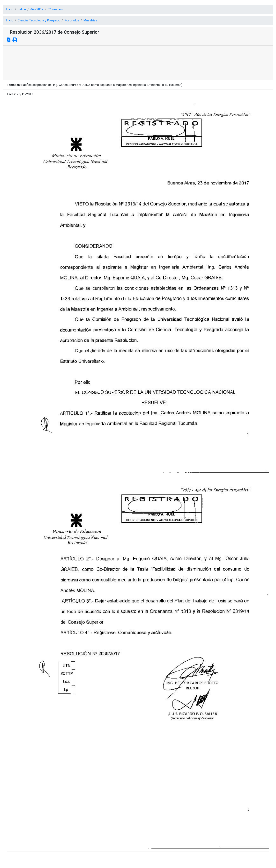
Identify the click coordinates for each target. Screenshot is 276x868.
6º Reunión (55, 9)
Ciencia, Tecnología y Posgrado (39, 20)
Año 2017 (37, 9)
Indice (22, 9)
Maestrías (90, 20)
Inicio (10, 9)
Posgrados (72, 20)
